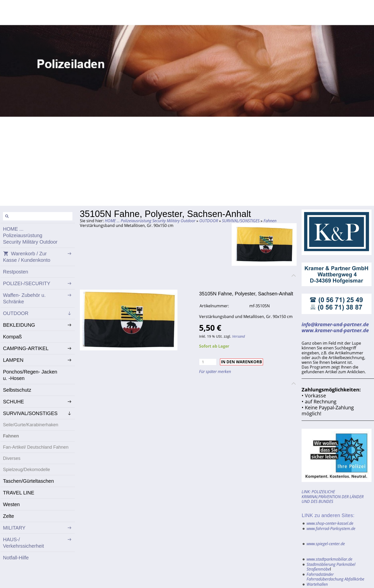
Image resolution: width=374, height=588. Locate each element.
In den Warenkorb (241, 362)
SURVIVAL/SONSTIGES (241, 221)
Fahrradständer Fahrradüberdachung (325, 577)
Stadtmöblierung (321, 564)
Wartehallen (317, 584)
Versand (239, 336)
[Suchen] (38, 216)
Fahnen (270, 221)
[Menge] (208, 362)
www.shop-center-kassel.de (330, 523)
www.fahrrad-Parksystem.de (331, 529)
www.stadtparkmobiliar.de (329, 559)
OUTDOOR (209, 221)
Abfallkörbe (354, 579)
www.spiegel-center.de (326, 544)
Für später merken (215, 372)
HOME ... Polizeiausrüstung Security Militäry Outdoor (150, 221)
